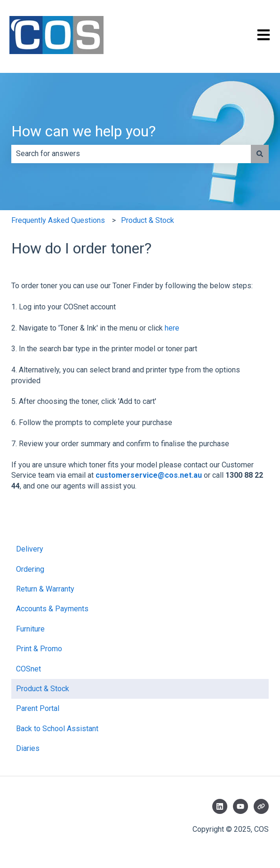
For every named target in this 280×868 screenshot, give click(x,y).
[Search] (260, 154)
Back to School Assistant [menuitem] (57, 729)
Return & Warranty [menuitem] (45, 589)
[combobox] (131, 154)
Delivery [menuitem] (30, 549)
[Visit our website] (261, 806)
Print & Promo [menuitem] (39, 649)
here (172, 328)
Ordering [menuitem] (30, 569)
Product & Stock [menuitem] (43, 689)
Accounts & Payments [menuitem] (52, 609)
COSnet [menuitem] (28, 669)
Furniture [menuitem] (30, 629)
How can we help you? (84, 131)
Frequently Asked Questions (58, 220)
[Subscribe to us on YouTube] (240, 806)
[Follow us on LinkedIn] (220, 806)
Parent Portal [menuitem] (38, 708)
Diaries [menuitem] (28, 748)
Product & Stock (148, 220)
